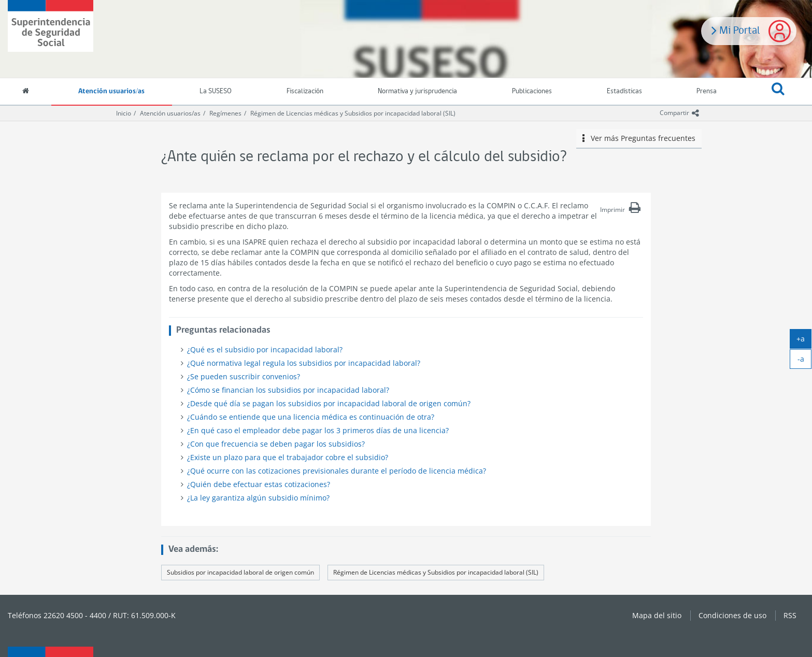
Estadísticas (624, 91)
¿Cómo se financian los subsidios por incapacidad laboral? (288, 390)
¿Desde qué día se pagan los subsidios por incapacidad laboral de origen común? (329, 403)
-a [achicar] (805, 361)
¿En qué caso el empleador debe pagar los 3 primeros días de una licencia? (318, 430)
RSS (790, 615)
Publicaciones (532, 91)
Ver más (639, 138)
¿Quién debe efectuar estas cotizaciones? (259, 484)
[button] (778, 92)
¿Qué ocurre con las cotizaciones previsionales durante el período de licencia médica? (337, 471)
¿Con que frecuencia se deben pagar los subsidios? (276, 444)
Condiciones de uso (732, 615)
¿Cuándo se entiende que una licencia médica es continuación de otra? (311, 417)
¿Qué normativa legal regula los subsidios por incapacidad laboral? (304, 363)
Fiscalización (305, 91)
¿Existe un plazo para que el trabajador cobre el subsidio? (288, 457)
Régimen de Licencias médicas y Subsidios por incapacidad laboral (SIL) (353, 113)
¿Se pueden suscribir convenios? (244, 376)
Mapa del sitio (657, 615)
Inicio (124, 113)
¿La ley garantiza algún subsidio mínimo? (258, 498)
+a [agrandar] (804, 341)
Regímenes (225, 113)
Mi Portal (736, 30)
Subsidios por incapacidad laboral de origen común (240, 572)
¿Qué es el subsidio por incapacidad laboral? (265, 349)
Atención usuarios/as (111, 91)
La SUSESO (216, 91)
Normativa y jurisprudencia (417, 91)
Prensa (707, 91)
